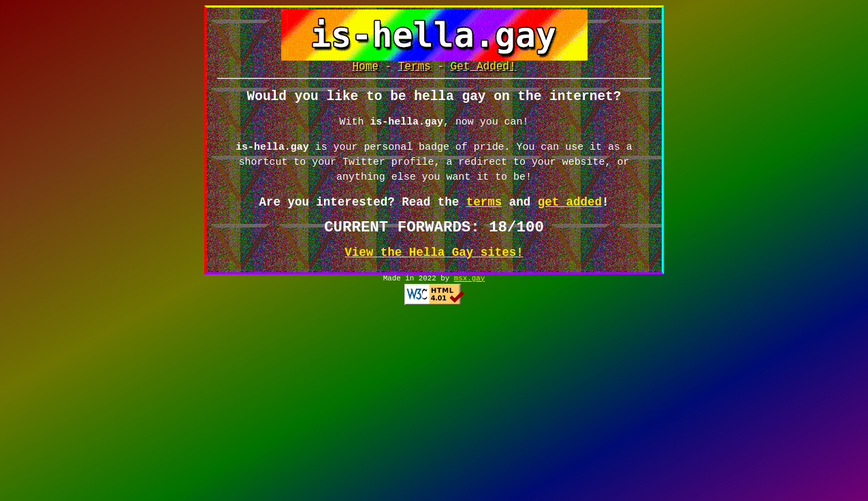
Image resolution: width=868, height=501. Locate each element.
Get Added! (483, 68)
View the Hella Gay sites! (434, 259)
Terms (415, 68)
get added (570, 208)
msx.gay (469, 286)
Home (365, 68)
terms (484, 208)
